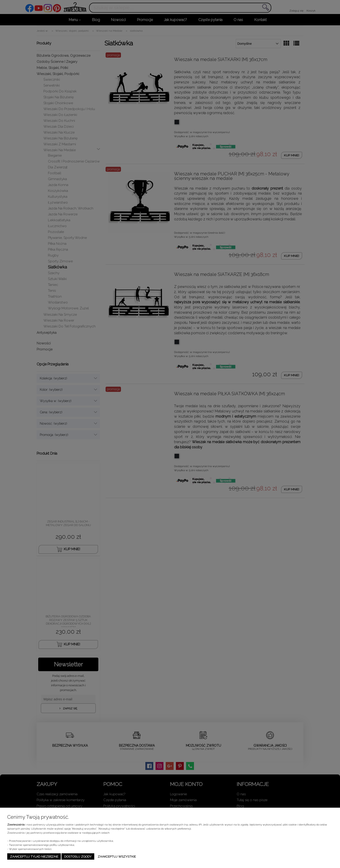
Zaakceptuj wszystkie (117, 856)
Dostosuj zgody (78, 856)
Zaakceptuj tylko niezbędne (34, 856)
